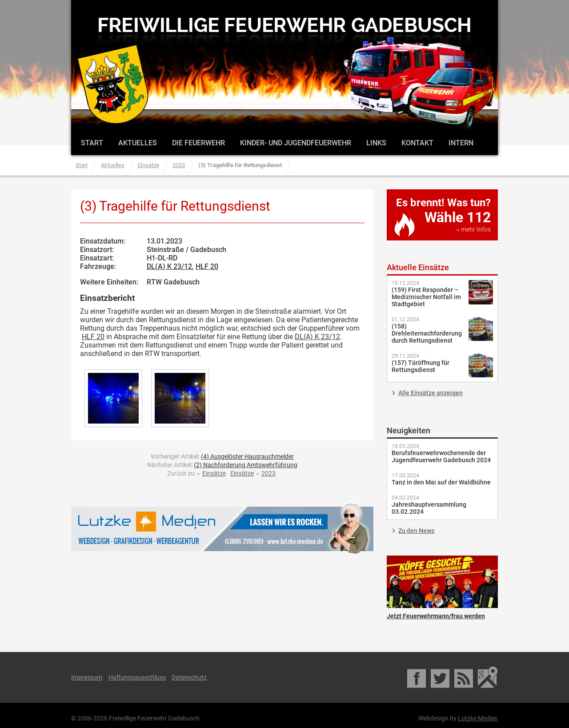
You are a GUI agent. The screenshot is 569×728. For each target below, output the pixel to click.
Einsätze (148, 165)
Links (376, 143)
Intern (461, 143)
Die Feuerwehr (198, 143)
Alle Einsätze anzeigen (431, 393)
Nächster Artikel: (222, 465)
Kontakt (417, 143)
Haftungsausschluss (137, 677)
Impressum (87, 677)
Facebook (417, 677)
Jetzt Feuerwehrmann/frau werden (442, 582)
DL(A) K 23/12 (169, 266)
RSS (464, 677)
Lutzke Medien (222, 529)
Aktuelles (138, 143)
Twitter (441, 677)
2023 (179, 165)
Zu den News (416, 531)
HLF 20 (207, 266)
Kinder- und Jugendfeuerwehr (296, 143)
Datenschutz (189, 677)
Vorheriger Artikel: (222, 456)
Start (92, 143)
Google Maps (488, 677)
